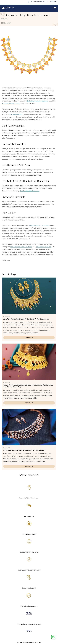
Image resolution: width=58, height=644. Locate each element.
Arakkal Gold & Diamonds (30, 191)
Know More (29, 338)
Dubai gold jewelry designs (37, 101)
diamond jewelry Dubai (11, 104)
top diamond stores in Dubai (21, 247)
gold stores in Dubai (44, 247)
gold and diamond (16, 114)
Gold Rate (53, 2)
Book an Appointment (38, 2)
